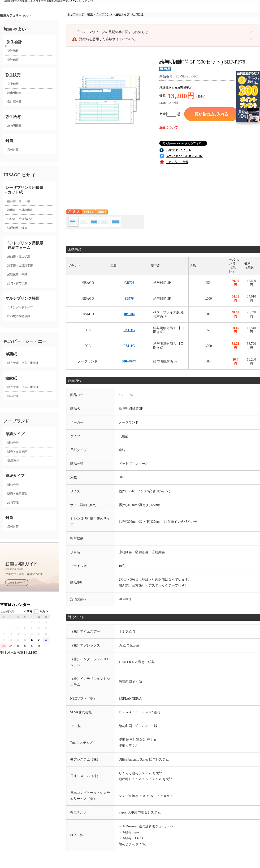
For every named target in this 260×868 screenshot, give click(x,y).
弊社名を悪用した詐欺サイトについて (107, 39)
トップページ (76, 14)
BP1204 (129, 314)
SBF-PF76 (129, 361)
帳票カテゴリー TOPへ (16, 16)
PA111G (129, 330)
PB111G (129, 346)
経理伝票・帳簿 (17, 228)
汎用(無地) (14, 461)
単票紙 (11, 354)
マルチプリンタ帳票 (22, 298)
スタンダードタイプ (20, 307)
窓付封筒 (13, 150)
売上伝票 (13, 84)
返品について (169, 128)
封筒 (9, 141)
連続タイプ (15, 476)
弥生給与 (13, 117)
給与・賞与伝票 (17, 283)
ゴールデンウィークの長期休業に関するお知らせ (110, 32)
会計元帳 (13, 51)
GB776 (129, 283)
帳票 (90, 14)
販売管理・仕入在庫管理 (23, 363)
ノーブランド (16, 421)
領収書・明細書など (20, 219)
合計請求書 (14, 102)
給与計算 (13, 396)
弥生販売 (13, 75)
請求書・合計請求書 (20, 210)
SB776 (129, 299)
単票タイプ (15, 434)
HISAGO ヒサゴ (19, 175)
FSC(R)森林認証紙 (19, 316)
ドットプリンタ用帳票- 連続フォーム (24, 245)
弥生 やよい (15, 29)
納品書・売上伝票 (19, 201)
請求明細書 (14, 93)
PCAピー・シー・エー (25, 341)
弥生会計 (14, 42)
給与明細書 (14, 126)
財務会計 (13, 443)
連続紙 (11, 378)
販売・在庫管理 (17, 452)
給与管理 (13, 502)
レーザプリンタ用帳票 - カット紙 (24, 190)
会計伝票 (13, 60)
